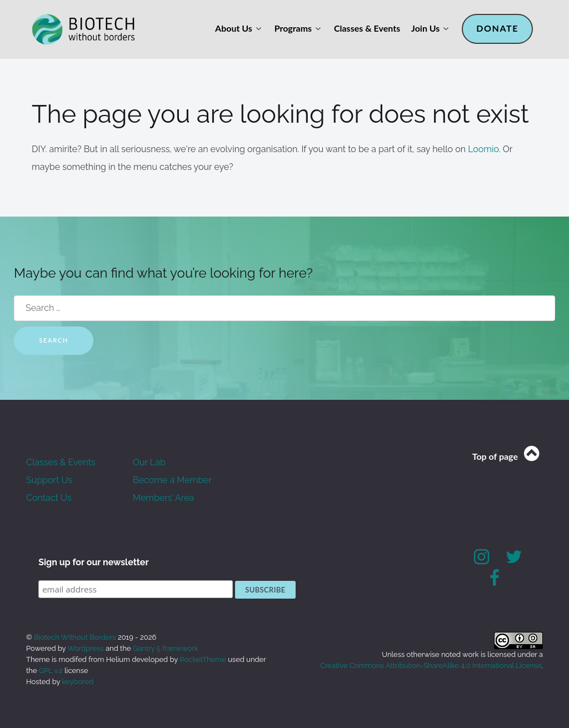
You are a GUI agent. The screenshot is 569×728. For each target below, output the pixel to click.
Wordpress (86, 648)
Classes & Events (61, 462)
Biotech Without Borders (76, 637)
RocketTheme (203, 659)
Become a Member (172, 480)
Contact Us (49, 498)
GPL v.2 (51, 671)
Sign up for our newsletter (94, 562)
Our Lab (149, 462)
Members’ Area (163, 498)
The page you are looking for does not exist (280, 114)
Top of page (508, 456)
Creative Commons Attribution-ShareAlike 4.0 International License (431, 666)
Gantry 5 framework (166, 648)
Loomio (483, 149)
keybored (78, 682)
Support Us (49, 480)
